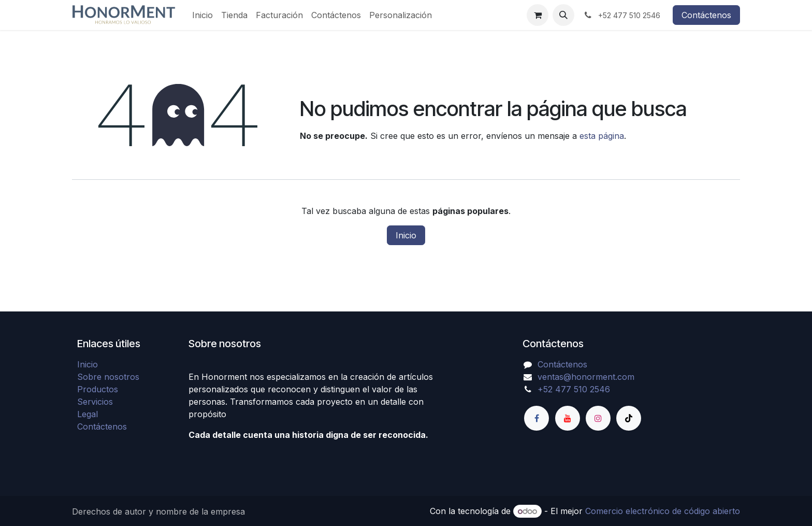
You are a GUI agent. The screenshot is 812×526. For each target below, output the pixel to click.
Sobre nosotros (108, 377)
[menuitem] (202, 15)
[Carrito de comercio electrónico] (538, 15)
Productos (98, 389)
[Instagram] (598, 418)
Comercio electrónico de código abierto (663, 511)
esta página (602, 136)
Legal (88, 414)
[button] (563, 15)
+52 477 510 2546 (574, 389)
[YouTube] (568, 418)
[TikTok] (629, 418)
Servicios (95, 402)
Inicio (406, 235)
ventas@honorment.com (586, 377)
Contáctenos (706, 15)
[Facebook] (536, 418)
